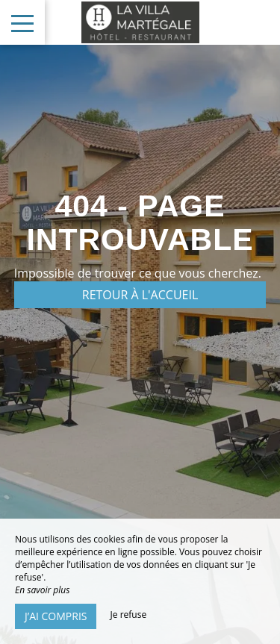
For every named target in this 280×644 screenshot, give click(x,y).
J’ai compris (56, 616)
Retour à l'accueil (140, 295)
